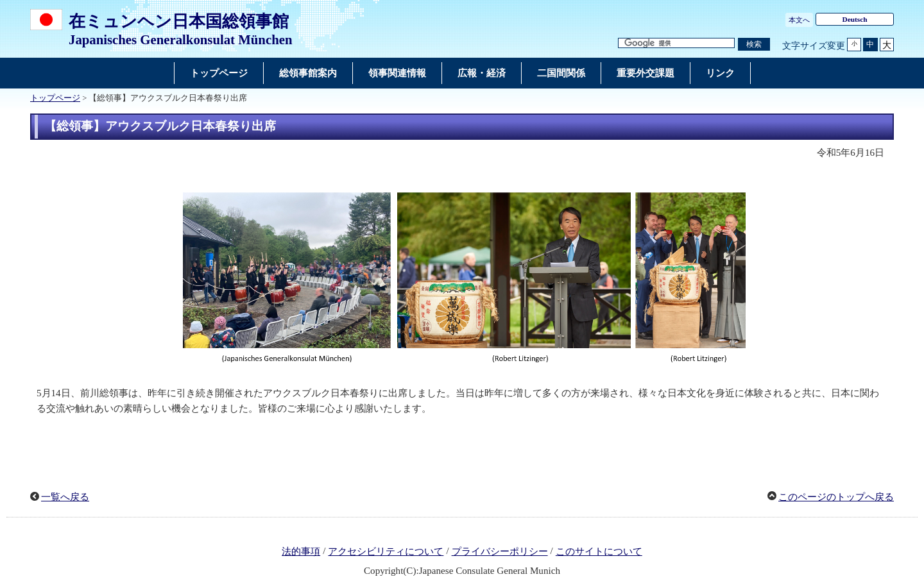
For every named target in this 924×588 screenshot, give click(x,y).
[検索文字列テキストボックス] (676, 43)
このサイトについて (599, 551)
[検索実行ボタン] (754, 45)
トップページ (55, 98)
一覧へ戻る (65, 497)
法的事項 (301, 551)
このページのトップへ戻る (836, 497)
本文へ (799, 20)
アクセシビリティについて (386, 551)
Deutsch (854, 19)
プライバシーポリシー (500, 551)
